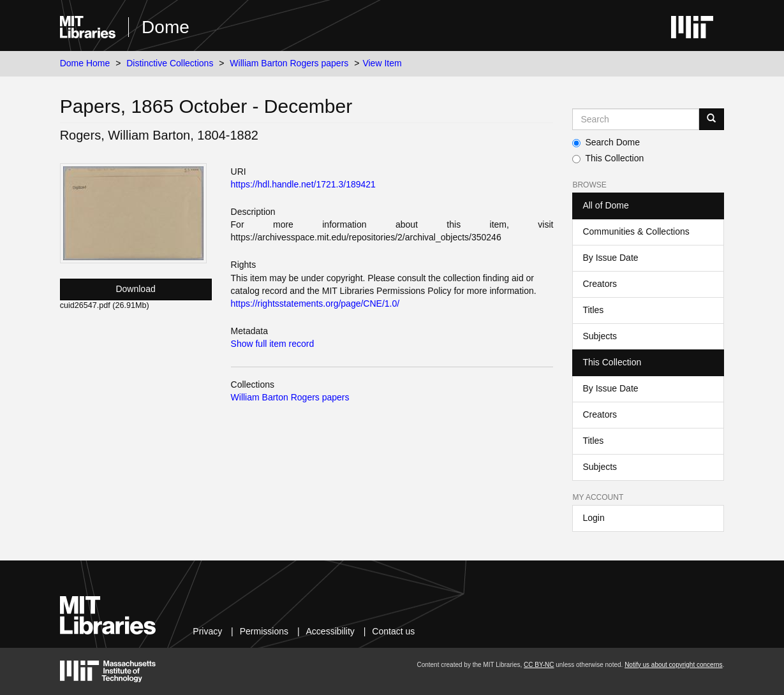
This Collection (608, 158)
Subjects (600, 336)
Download (135, 289)
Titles (593, 310)
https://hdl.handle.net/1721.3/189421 (303, 184)
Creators (600, 284)
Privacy (207, 631)
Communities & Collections (636, 231)
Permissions (264, 631)
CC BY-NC (539, 665)
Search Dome (606, 142)
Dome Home (85, 63)
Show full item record (273, 344)
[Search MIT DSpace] (636, 119)
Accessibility (330, 631)
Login (593, 518)
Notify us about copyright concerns (673, 665)
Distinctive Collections (170, 63)
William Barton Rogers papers (289, 63)
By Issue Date (610, 258)
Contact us (393, 631)
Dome (166, 27)
